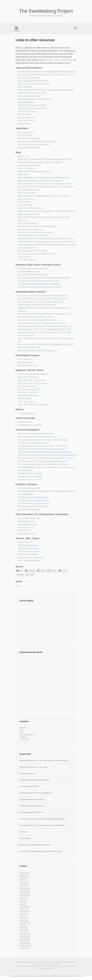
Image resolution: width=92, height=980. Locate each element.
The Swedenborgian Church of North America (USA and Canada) (46, 467)
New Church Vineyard (27, 392)
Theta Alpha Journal (26, 402)
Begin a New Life (25, 542)
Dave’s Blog (23, 175)
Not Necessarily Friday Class (30, 229)
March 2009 (24, 930)
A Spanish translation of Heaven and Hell (34, 780)
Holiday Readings (25, 362)
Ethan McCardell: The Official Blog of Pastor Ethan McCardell (44, 184)
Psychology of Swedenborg (30, 208)
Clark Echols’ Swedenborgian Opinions (35, 171)
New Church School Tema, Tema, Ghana (35, 317)
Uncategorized (24, 739)
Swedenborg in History (28, 554)
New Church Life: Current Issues (32, 380)
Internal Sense (24, 202)
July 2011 (23, 916)
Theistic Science (25, 114)
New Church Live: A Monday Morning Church (37, 226)
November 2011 (25, 907)
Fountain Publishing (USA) (29, 272)
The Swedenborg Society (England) (33, 503)
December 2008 (25, 934)
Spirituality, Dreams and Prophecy (32, 251)
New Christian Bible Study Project (58, 60)
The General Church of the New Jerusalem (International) (43, 446)
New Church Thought (27, 223)
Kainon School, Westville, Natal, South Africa (37, 305)
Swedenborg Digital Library (30, 96)
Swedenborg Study (26, 102)
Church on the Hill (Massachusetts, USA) (35, 434)
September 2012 (25, 895)
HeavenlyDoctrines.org (28, 524)
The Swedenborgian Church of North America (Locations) (43, 464)
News (21, 732)
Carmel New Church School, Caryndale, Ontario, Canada (42, 299)
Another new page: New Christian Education (36, 793)
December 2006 (25, 944)
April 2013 (23, 879)
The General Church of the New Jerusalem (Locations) (42, 449)
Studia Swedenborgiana (28, 395)
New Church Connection (28, 377)
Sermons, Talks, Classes (28, 548)
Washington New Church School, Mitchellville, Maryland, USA (44, 329)
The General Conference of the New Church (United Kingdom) (45, 452)
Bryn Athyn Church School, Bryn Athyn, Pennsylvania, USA (43, 296)
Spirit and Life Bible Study (29, 138)
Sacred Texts (24, 530)
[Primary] (16, 28)
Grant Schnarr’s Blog (27, 193)
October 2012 (24, 893)
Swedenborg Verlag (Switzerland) (32, 497)
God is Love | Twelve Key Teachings (34, 84)
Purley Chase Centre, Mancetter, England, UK (37, 351)
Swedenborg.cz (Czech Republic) (32, 506)
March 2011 (24, 918)
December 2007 (25, 937)
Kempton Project (25, 527)
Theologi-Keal (24, 257)
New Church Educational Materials (33, 81)
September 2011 (25, 911)
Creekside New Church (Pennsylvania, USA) (37, 437)
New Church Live (25, 470)
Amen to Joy (23, 156)
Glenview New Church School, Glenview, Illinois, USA (41, 302)
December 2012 (25, 889)
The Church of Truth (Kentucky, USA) (34, 443)
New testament (25, 838)
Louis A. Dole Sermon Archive (31, 557)
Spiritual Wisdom (25, 87)
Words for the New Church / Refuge (33, 405)
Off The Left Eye (25, 135)
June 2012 (23, 902)
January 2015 (24, 875)
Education (23, 728)
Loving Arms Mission (27, 413)
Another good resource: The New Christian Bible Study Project (42, 819)
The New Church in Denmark (30, 480)
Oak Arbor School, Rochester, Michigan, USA (37, 320)
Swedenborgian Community (30, 425)
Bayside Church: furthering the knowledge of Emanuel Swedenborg (47, 72)
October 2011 (24, 909)
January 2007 (24, 941)
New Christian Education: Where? (32, 812)
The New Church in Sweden (30, 473)
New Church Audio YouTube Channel (34, 144)
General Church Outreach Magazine (33, 374)
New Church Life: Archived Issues (32, 383)
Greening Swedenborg (28, 545)
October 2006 (24, 948)
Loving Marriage (25, 205)
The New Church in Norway (30, 476)
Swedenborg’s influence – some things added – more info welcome (44, 761)
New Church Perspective (29, 389)
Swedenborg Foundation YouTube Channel (36, 141)
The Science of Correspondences (33, 108)
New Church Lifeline (26, 386)
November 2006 (25, 946)
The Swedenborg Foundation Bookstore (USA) (38, 281)
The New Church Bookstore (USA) (33, 269)
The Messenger (24, 399)
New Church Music (26, 132)
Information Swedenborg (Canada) (33, 275)
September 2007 (25, 939)
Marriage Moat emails (27, 365)
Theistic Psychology (27, 111)
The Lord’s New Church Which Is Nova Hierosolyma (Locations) (46, 458)
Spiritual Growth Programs (29, 551)
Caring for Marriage (26, 168)
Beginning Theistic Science (29, 165)
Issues (22, 730)
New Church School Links (29, 786)
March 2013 (24, 882)
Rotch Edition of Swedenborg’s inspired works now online (41, 851)
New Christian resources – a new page (33, 767)
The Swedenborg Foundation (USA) (33, 500)
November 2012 (25, 891)
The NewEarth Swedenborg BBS (32, 105)
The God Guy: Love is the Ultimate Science (36, 254)
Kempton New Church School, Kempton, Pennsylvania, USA (44, 314)
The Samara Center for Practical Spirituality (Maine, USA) (43, 461)
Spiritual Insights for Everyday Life (33, 236)
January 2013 (24, 886)
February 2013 (24, 884)
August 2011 (24, 914)
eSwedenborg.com (26, 521)
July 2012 (23, 900)
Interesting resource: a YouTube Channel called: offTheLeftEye (42, 825)
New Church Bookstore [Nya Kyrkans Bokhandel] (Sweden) (44, 278)
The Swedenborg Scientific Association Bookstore (40, 287)
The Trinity (23, 832)
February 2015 (24, 873)
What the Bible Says (26, 117)
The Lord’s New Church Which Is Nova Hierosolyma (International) (47, 455)
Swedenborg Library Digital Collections (35, 99)
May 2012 (23, 905)
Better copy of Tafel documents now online (35, 845)
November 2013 (25, 877)
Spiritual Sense (24, 124)
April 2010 (23, 925)
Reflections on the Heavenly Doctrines (35, 232)
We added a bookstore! (28, 774)
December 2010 (25, 923)
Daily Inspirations (25, 359)
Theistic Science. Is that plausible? (32, 806)
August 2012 (24, 898)
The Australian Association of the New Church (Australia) (43, 440)
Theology (23, 737)
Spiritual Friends (25, 422)
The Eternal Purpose (27, 260)
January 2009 (24, 932)
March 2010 (24, 927)
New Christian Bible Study (29, 148)
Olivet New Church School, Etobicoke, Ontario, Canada (42, 323)
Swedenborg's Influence (28, 735)
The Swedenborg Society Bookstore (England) (38, 284)
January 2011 (24, 921)
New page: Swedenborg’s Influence (32, 799)
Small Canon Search (27, 534)
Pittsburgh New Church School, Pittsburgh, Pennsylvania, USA (45, 326)
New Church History (26, 120)
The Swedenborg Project (46, 11)
